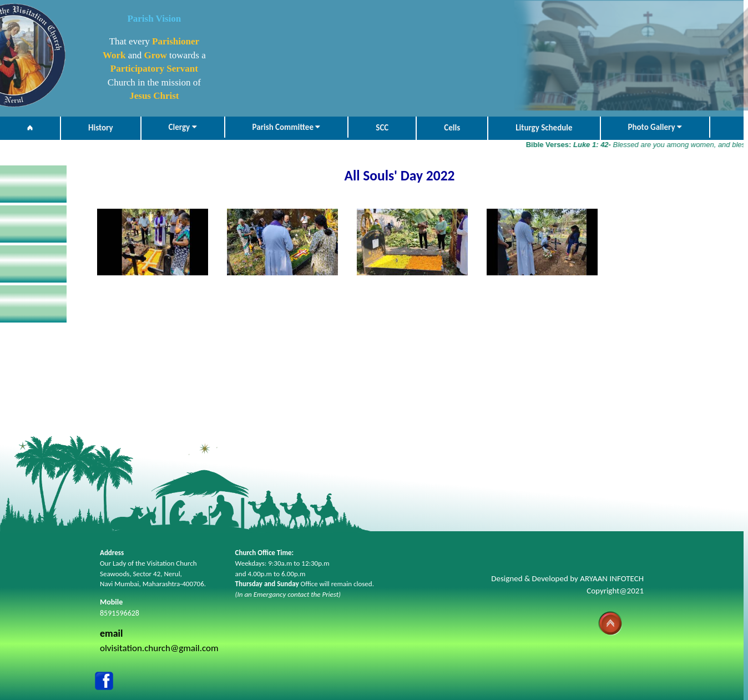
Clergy (183, 127)
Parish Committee (287, 127)
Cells (452, 128)
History (101, 128)
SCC (382, 128)
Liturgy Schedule (544, 128)
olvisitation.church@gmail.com (159, 648)
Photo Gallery (655, 127)
